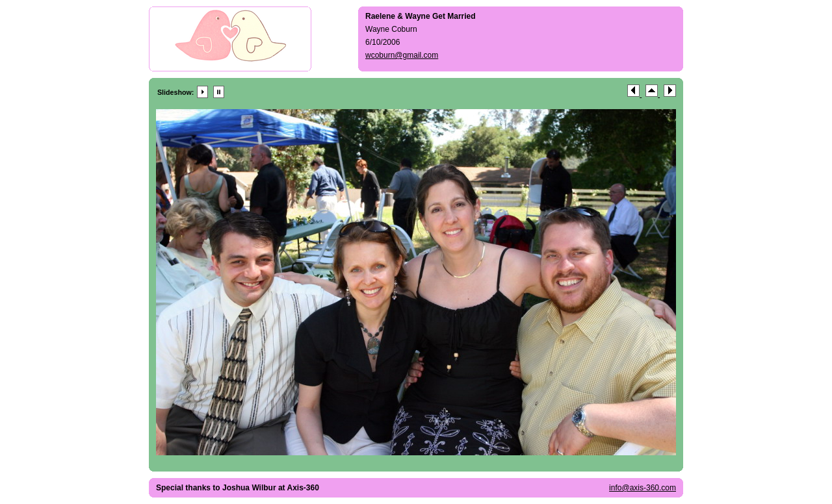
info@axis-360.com (643, 488)
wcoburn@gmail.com (402, 55)
